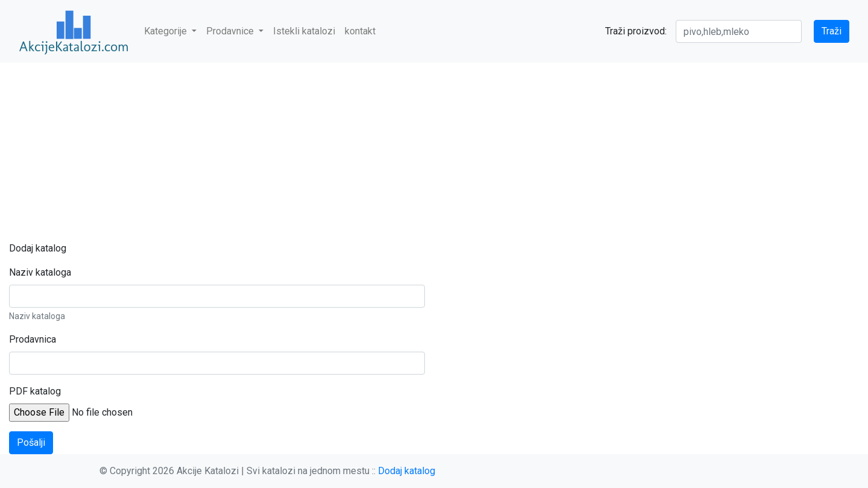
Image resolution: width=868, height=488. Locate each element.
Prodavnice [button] (231, 31)
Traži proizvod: (636, 31)
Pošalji (31, 442)
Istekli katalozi (304, 31)
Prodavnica (33, 339)
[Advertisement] (434, 152)
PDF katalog (35, 391)
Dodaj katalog (407, 471)
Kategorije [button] (167, 31)
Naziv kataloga (40, 272)
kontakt (360, 31)
